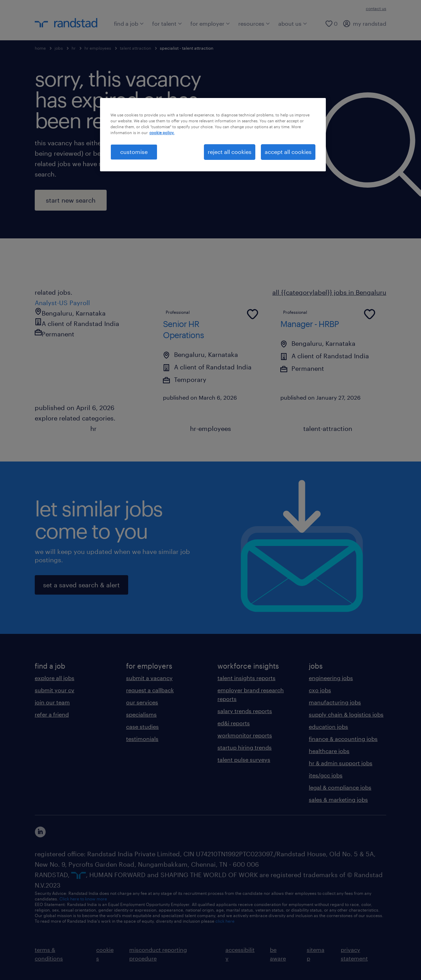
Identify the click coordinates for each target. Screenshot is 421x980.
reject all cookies (230, 152)
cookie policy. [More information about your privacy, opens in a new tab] (162, 133)
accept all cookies (288, 152)
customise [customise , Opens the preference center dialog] (134, 152)
